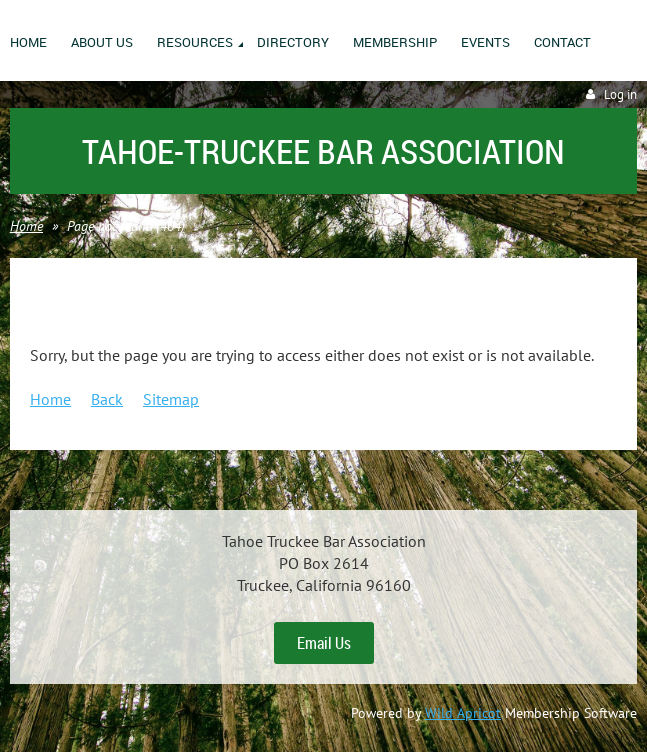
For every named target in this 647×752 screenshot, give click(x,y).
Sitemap (171, 399)
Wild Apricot (463, 713)
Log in (620, 94)
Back (107, 399)
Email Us (324, 643)
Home (26, 226)
